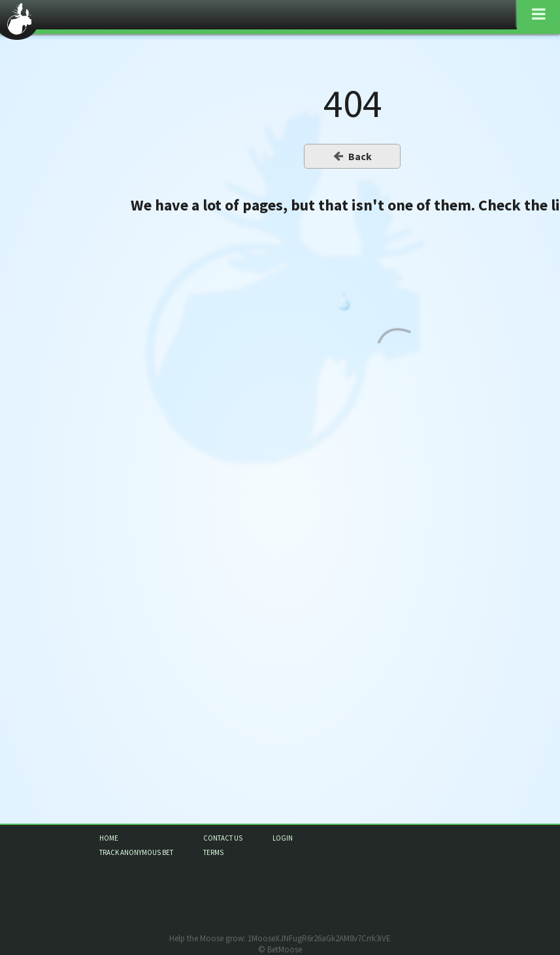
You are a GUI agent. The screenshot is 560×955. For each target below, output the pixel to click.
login (283, 838)
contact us (223, 838)
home (109, 838)
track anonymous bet (136, 852)
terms (213, 852)
